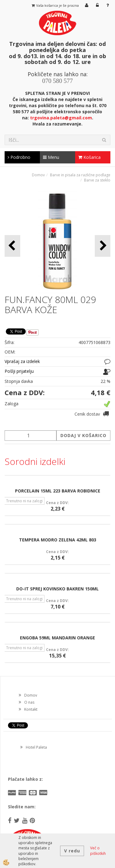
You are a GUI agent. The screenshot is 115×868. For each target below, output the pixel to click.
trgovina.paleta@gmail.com (61, 118)
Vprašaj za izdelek (22, 361)
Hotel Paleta (36, 747)
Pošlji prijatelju (19, 371)
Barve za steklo (97, 180)
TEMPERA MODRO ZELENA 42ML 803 (58, 540)
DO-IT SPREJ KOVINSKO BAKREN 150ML (57, 589)
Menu (51, 157)
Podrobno (19, 157)
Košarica (89, 157)
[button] (103, 246)
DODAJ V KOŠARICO (83, 435)
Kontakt (31, 709)
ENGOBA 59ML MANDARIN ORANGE (57, 638)
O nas (29, 702)
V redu (72, 851)
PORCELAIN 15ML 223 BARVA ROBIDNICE (58, 491)
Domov (38, 175)
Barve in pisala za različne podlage (80, 175)
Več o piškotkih (98, 851)
